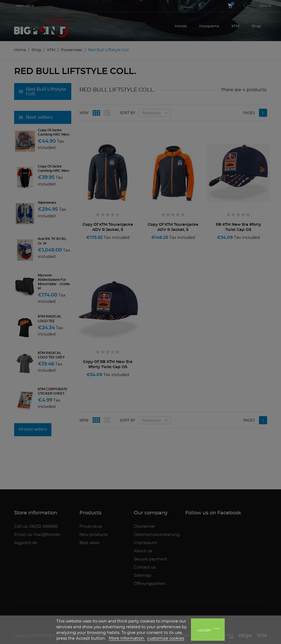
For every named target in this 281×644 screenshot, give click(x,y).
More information (127, 638)
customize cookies (166, 638)
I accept (204, 631)
